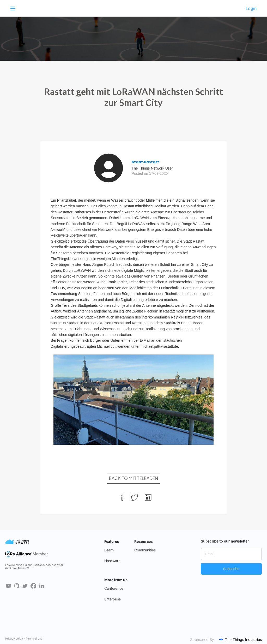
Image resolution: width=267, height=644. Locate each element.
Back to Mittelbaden (133, 478)
